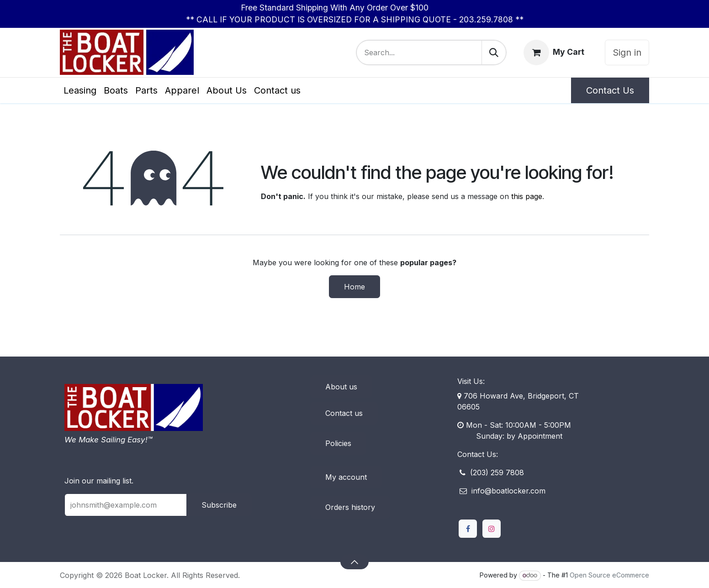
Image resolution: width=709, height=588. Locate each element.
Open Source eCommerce (609, 575)
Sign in (627, 52)
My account (346, 477)
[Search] (494, 52)
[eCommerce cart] (554, 52)
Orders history (350, 507)
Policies (338, 443)
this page (527, 196)
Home (354, 287)
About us (341, 387)
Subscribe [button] (219, 505)
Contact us (344, 413)
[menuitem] (80, 90)
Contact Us (610, 90)
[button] (354, 562)
